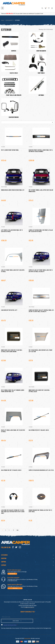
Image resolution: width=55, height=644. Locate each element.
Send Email (12, 574)
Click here (15, 588)
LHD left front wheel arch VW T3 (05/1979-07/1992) (13, 271)
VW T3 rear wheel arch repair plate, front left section (41, 351)
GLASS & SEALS (14, 73)
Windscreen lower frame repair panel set (13, 190)
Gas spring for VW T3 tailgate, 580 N (39, 430)
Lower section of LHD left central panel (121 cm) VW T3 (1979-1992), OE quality (41, 311)
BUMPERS (14, 51)
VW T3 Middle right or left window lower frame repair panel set (13, 391)
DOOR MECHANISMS (41, 51)
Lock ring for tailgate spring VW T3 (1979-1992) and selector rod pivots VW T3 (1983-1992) (13, 512)
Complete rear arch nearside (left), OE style (41, 470)
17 (14, 530)
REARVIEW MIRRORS (14, 117)
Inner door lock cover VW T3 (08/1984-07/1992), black (39, 391)
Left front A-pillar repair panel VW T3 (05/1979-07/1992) (12, 231)
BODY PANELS (41, 73)
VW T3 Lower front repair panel (10, 150)
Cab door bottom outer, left (9, 310)
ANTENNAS (41, 95)
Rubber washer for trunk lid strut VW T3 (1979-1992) (40, 511)
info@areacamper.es (29, 607)
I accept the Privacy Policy (10, 621)
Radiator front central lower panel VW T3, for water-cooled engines (41, 151)
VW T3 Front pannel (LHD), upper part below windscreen (41, 191)
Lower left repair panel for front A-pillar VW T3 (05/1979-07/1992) (41, 231)
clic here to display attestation (41, 643)
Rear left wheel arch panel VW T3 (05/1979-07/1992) (13, 431)
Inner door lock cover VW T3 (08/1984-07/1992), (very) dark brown (12, 351)
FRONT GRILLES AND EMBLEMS (14, 95)
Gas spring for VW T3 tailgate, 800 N (11, 470)
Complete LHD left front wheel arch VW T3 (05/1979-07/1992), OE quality (41, 271)
